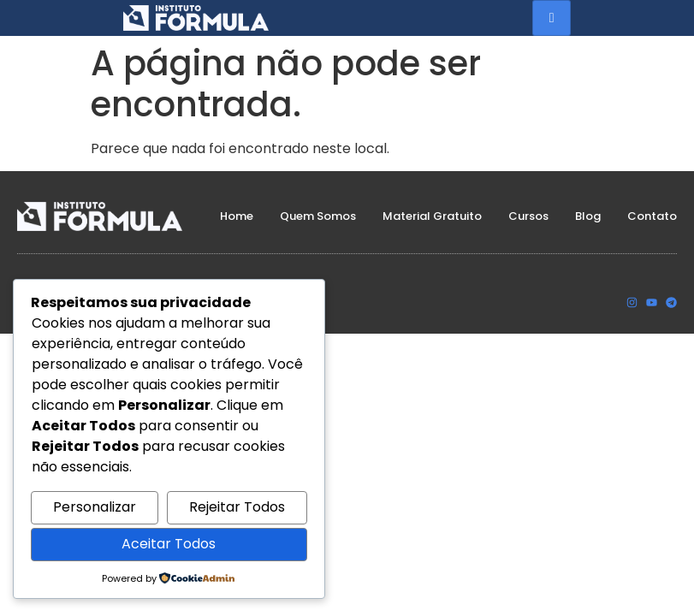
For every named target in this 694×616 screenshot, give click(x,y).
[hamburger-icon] (552, 18)
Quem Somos (318, 216)
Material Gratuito (432, 216)
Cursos (528, 216)
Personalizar (95, 507)
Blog (588, 216)
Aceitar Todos (169, 544)
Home (237, 216)
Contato (652, 216)
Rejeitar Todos (237, 507)
